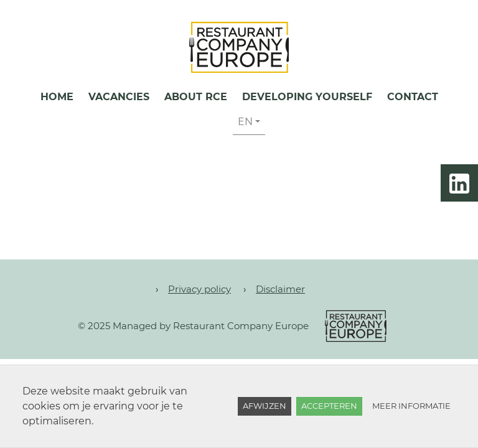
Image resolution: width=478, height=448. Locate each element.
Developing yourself (307, 97)
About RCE (196, 97)
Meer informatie (411, 406)
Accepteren (329, 406)
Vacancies (119, 97)
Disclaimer (280, 289)
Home (57, 97)
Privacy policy (199, 289)
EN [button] (245, 122)
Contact (413, 97)
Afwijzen (265, 406)
